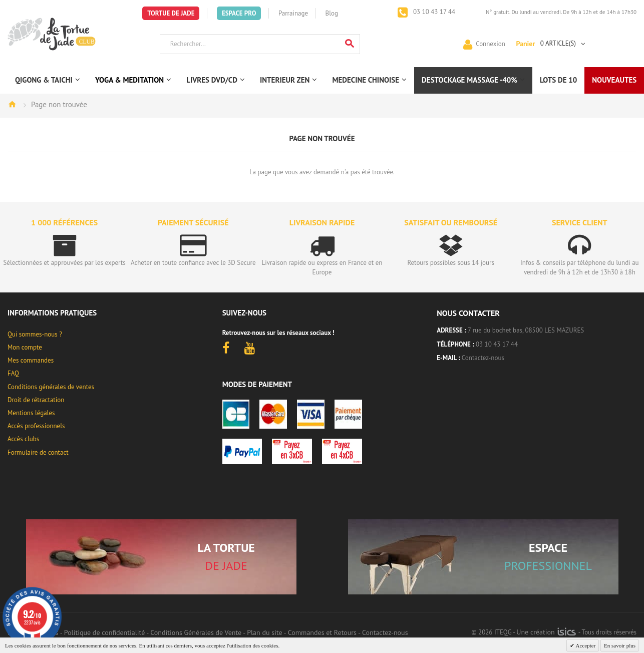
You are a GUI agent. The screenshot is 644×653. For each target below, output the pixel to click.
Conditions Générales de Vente (196, 632)
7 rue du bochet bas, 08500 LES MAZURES (526, 330)
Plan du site (264, 632)
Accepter (585, 645)
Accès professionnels (36, 426)
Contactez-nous (483, 358)
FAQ (13, 373)
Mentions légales (31, 413)
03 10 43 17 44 (433, 12)
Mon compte (25, 347)
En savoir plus (620, 645)
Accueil (12, 104)
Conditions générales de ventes (51, 387)
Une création (546, 632)
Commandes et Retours (322, 632)
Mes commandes (31, 360)
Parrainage (293, 13)
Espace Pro (239, 13)
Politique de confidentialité (104, 632)
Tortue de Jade (171, 13)
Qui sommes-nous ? (35, 334)
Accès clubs (23, 439)
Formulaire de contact (38, 452)
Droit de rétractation (36, 400)
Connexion (491, 43)
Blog (332, 13)
